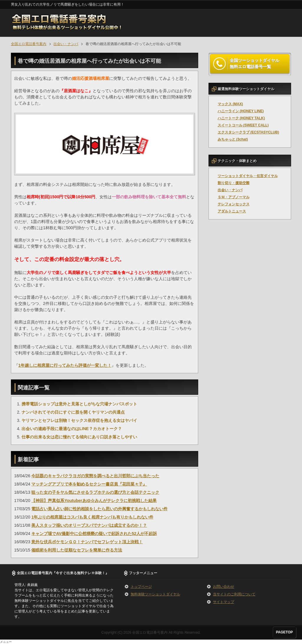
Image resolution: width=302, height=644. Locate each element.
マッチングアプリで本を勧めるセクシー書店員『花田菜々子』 (89, 484)
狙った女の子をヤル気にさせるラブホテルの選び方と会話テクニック (95, 492)
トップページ (141, 587)
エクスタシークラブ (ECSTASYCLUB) (248, 132)
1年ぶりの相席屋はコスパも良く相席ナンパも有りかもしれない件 (92, 517)
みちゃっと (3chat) (233, 139)
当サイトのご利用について (234, 594)
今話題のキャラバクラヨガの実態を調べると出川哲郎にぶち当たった (95, 476)
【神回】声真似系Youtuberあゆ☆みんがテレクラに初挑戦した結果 (94, 501)
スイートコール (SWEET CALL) (243, 125)
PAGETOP (284, 632)
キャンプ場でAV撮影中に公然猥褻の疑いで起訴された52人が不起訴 (94, 534)
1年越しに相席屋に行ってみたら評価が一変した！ (65, 365)
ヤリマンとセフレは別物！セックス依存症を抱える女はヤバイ (79, 420)
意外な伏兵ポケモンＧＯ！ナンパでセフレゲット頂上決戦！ (87, 542)
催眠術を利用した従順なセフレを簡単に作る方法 (77, 550)
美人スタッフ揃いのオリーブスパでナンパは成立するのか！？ (89, 525)
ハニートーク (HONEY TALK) (241, 118)
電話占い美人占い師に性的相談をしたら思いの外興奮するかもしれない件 (99, 509)
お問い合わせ (224, 587)
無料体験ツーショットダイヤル (155, 594)
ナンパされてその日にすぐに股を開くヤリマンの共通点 (73, 412)
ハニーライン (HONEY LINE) (241, 111)
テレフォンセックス (234, 204)
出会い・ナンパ (230, 190)
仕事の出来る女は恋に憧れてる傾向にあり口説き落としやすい (79, 437)
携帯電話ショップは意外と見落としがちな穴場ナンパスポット (79, 404)
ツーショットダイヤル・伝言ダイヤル (248, 176)
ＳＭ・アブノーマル (234, 197)
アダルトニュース (232, 211)
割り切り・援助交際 (234, 183)
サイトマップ (224, 602)
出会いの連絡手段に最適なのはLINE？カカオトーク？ (72, 429)
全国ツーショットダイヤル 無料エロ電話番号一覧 (255, 64)
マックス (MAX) (230, 104)
